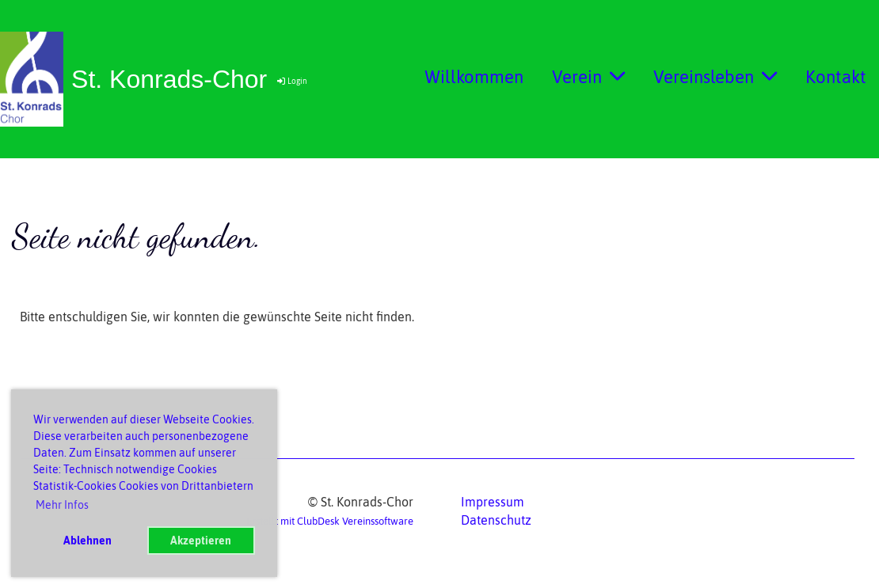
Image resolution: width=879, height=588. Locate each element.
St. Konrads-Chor (169, 79)
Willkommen (474, 77)
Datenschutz (496, 520)
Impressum (493, 502)
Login (291, 81)
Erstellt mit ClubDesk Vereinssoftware (330, 521)
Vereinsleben (715, 77)
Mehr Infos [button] (62, 505)
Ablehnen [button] (88, 541)
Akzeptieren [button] (201, 541)
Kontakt (836, 77)
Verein (588, 77)
